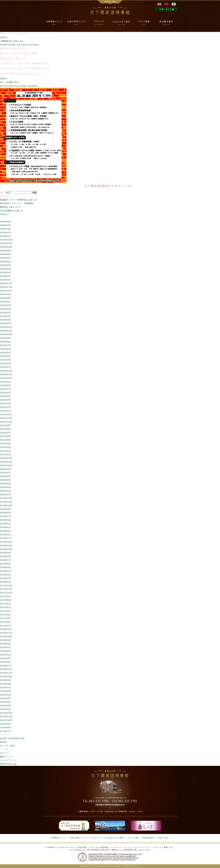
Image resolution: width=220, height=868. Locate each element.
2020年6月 (5, 476)
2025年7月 (5, 258)
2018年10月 (6, 549)
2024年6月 (5, 305)
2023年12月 (6, 327)
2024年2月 (5, 320)
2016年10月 (6, 636)
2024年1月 (5, 323)
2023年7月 (5, 345)
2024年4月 (5, 313)
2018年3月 (5, 575)
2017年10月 (6, 593)
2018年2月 (5, 578)
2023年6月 (5, 349)
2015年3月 (5, 702)
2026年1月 (5, 236)
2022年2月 (5, 407)
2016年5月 (5, 651)
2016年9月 (5, 640)
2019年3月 (5, 531)
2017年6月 (5, 607)
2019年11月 (6, 502)
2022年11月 (6, 374)
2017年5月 (5, 611)
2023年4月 (5, 356)
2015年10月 (6, 677)
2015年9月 (5, 680)
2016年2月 (5, 662)
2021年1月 (5, 455)
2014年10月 (6, 720)
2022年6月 (5, 393)
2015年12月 (6, 669)
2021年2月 (5, 451)
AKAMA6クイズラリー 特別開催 (17, 203)
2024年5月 (5, 309)
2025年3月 (5, 273)
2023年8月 (5, 342)
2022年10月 (6, 378)
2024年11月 (6, 287)
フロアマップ (96, 838)
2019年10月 (6, 506)
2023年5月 (5, 353)
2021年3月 (5, 447)
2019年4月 (5, 527)
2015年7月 (5, 687)
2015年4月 (5, 698)
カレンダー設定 (8, 746)
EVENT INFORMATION (12, 738)
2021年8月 (5, 429)
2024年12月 (6, 283)
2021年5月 (5, 440)
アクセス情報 (133, 838)
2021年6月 (5, 436)
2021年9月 (5, 425)
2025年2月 (5, 276)
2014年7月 (5, 731)
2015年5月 (5, 695)
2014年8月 (5, 728)
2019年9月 (5, 509)
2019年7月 (5, 516)
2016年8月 (5, 644)
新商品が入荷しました (11, 207)
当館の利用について (78, 838)
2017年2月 (5, 622)
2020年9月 (5, 469)
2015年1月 (5, 709)
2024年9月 (5, 294)
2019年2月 (5, 535)
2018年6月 (5, 564)
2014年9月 (5, 724)
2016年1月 (5, 666)
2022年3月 (5, 404)
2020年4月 (5, 484)
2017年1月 (5, 626)
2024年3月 (5, 316)
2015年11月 (6, 673)
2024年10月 (6, 291)
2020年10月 (6, 465)
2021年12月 (6, 414)
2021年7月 (5, 433)
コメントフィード (9, 760)
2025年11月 (6, 243)
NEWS (3, 37)
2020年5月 (5, 480)
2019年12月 (6, 498)
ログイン (4, 753)
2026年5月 (5, 222)
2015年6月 (5, 691)
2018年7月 (5, 560)
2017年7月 (5, 604)
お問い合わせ (163, 838)
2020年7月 (5, 473)
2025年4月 (5, 269)
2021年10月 (6, 422)
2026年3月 (5, 229)
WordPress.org (8, 764)
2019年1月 (5, 538)
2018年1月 (5, 582)
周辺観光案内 (148, 838)
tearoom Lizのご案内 (115, 838)
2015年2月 (5, 706)
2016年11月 (6, 633)
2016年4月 (5, 655)
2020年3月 (5, 487)
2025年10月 (6, 247)
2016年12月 (6, 629)
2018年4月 (5, 571)
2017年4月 (5, 615)
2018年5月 (5, 567)
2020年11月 (6, 462)
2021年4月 (5, 444)
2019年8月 (5, 513)
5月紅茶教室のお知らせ (12, 211)
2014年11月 (6, 717)
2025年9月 (5, 251)
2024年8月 (5, 298)
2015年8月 (5, 684)
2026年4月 (5, 225)
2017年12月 (6, 586)
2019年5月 (5, 524)
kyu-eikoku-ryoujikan (28, 45)
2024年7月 (5, 302)
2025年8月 (5, 254)
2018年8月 (5, 556)
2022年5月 (5, 396)
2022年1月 (5, 411)
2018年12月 (6, 542)
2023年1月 (5, 367)
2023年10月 (6, 334)
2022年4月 (5, 400)
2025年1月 (5, 280)
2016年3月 (5, 658)
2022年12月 (6, 371)
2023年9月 (5, 338)
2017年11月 (6, 589)
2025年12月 (6, 240)
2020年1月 (5, 495)
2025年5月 (5, 265)
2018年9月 (5, 553)
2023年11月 (6, 331)
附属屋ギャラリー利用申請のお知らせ (18, 200)
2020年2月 (5, 491)
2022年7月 (5, 389)
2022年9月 (5, 382)
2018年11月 (6, 546)
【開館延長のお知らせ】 (12, 41)
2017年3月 (5, 618)
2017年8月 (5, 600)
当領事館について (59, 838)
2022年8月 (5, 385)
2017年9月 (5, 596)
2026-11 (4, 214)
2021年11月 (6, 418)
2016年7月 (5, 647)
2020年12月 (6, 458)
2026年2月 (5, 233)
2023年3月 (5, 360)
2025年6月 (5, 262)
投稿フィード (7, 757)
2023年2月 (5, 363)
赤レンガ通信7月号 (9, 82)
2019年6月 (5, 520)
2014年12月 (6, 713)
